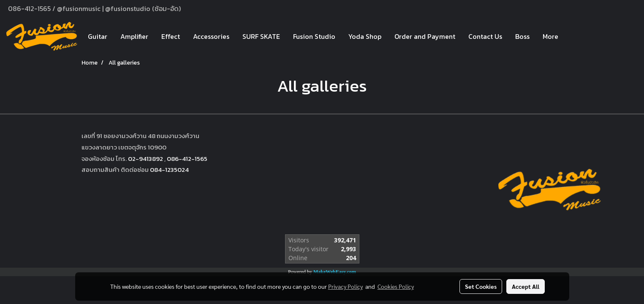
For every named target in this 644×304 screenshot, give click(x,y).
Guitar (98, 36)
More (550, 36)
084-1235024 (169, 170)
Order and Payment (425, 36)
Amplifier (134, 36)
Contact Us (485, 36)
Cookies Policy (396, 286)
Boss (522, 36)
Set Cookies (481, 286)
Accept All (526, 286)
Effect (171, 36)
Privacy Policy (345, 286)
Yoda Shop (365, 36)
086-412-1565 (187, 159)
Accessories (211, 36)
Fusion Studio (314, 36)
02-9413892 (145, 159)
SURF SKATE (261, 36)
